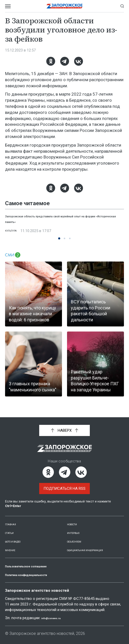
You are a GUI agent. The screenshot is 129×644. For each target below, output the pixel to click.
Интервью (77, 527)
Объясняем (78, 536)
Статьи (12, 527)
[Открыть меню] (8, 6)
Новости (76, 519)
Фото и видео (19, 536)
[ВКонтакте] (79, 61)
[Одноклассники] (51, 61)
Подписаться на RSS (64, 483)
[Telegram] (65, 61)
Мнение (13, 545)
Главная (13, 519)
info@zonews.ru (56, 618)
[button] (59, 238)
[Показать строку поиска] (122, 6)
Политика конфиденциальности (39, 575)
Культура (14, 231)
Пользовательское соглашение (38, 566)
